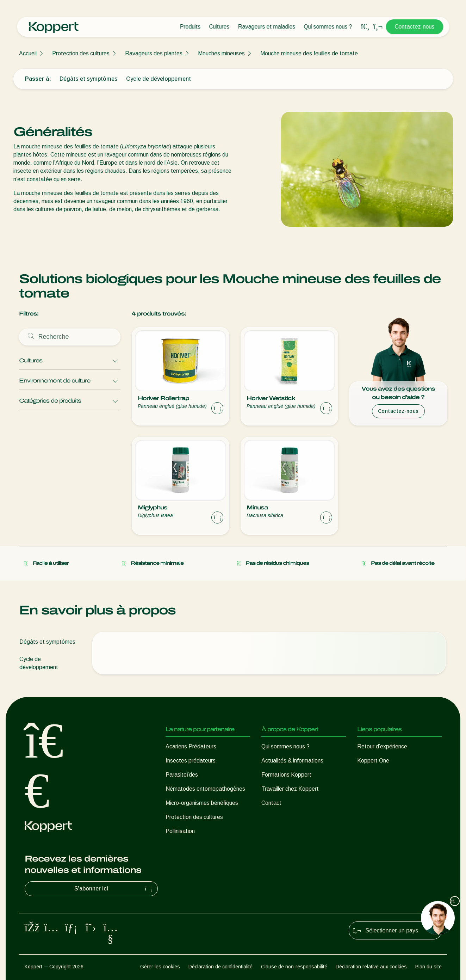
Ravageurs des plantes (154, 53)
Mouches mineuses (221, 53)
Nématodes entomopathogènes (205, 789)
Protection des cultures (81, 53)
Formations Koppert (286, 775)
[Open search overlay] (365, 27)
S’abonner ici (114, 889)
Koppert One (373, 761)
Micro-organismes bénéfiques (202, 803)
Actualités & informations (292, 761)
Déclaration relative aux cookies (371, 967)
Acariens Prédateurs (191, 746)
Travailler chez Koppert (290, 789)
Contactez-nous (414, 27)
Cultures (219, 27)
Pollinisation (180, 831)
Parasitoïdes (182, 775)
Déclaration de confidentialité (220, 967)
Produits (190, 27)
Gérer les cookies (160, 967)
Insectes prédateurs (191, 761)
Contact (271, 803)
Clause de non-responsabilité (294, 967)
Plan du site (428, 967)
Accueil (28, 53)
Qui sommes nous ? (328, 27)
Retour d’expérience (382, 746)
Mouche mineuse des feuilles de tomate (309, 53)
